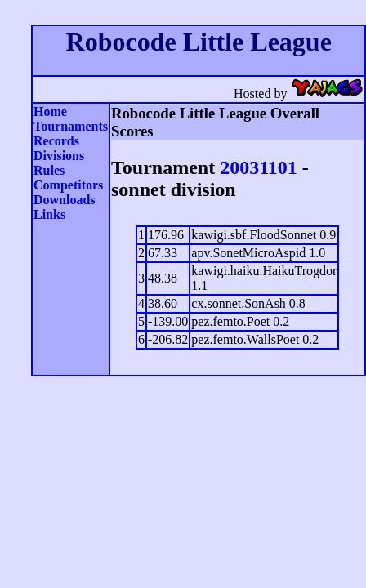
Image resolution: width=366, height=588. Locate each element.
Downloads (65, 200)
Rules (49, 170)
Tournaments (71, 126)
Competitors (68, 185)
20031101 (259, 167)
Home (50, 111)
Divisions (59, 156)
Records (56, 141)
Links (49, 214)
